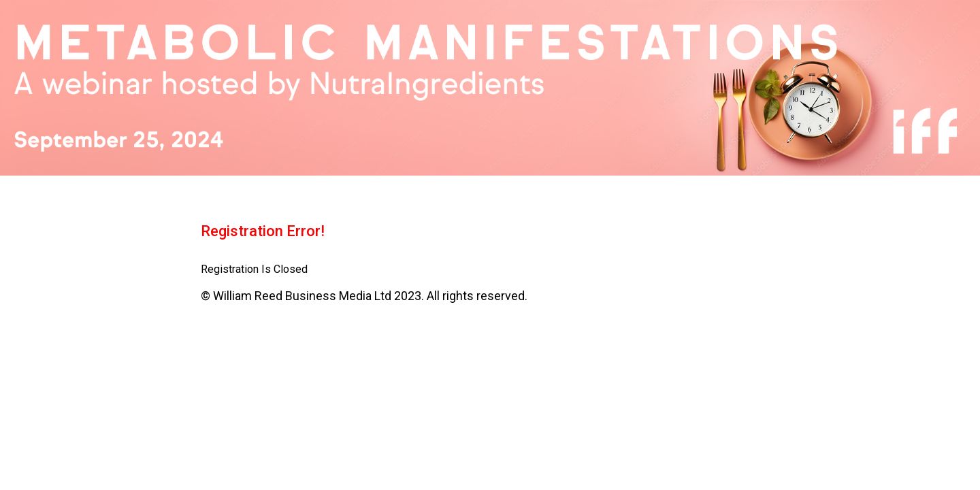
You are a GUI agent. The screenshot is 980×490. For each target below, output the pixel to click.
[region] (490, 88)
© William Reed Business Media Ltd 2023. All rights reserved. (364, 296)
